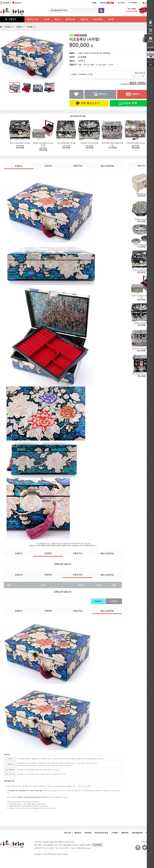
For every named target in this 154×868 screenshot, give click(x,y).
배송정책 (125, 833)
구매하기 (133, 94)
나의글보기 (114, 601)
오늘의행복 (98, 19)
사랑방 (111, 19)
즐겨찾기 (17, 3)
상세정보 (19, 166)
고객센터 (115, 833)
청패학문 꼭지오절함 (141, 219)
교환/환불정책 (137, 833)
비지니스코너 (33, 19)
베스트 (57, 19)
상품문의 (78, 166)
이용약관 (88, 833)
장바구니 (100, 94)
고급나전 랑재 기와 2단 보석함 (141, 374)
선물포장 (84, 19)
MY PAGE (121, 3)
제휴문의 (78, 833)
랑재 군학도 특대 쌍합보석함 (141, 349)
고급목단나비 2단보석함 (141, 323)
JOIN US (107, 3)
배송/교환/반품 (107, 166)
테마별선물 (70, 19)
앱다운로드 (5, 3)
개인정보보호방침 (101, 833)
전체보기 (11, 19)
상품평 (48, 166)
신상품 (47, 19)
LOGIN (94, 3)
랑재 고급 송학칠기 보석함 (141, 270)
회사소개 (68, 833)
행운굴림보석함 (141, 194)
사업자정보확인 (97, 845)
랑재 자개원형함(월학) (141, 245)
